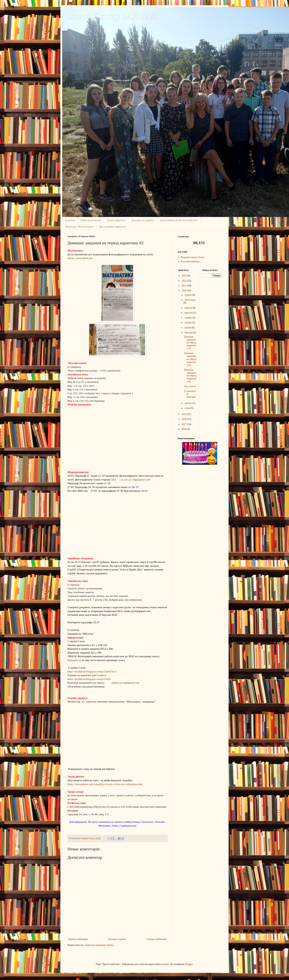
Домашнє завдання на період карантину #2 (190, 359)
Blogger (189, 964)
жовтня (188, 308)
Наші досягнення (91, 220)
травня (188, 323)
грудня (188, 295)
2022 (184, 281)
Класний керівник (190, 261)
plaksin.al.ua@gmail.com (125, 683)
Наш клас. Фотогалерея (79, 227)
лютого (188, 403)
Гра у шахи (190, 386)
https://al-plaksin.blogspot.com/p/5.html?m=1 (92, 671)
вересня (189, 313)
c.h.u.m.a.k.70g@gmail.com (135, 480)
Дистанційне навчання (113, 227)
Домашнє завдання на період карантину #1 (190, 376)
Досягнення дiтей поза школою (179, 220)
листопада (190, 300)
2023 (184, 276)
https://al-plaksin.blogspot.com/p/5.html (89, 679)
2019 (184, 414)
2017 (184, 424)
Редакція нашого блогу (193, 257)
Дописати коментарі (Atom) (99, 945)
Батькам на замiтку (143, 220)
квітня (188, 328)
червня (188, 318)
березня (189, 333)
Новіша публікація (78, 939)
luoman (165, 964)
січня (187, 408)
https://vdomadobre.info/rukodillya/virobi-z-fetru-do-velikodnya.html (105, 784)
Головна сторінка (117, 939)
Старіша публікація (156, 939)
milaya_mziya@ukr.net (80, 258)
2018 (184, 419)
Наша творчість (116, 220)
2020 (184, 291)
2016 (184, 429)
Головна (70, 220)
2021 (184, 286)
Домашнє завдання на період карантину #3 (190, 343)
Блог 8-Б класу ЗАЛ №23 (112, 16)
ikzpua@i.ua (74, 660)
